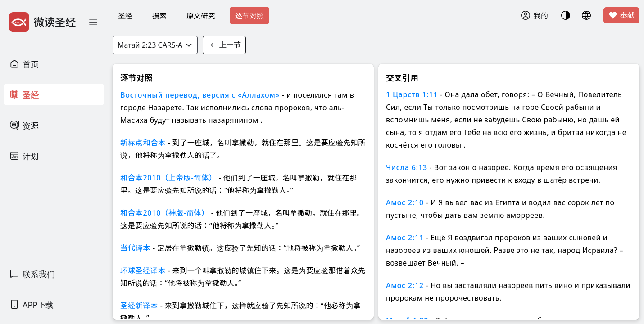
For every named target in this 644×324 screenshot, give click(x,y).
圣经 (125, 16)
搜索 (159, 16)
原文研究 (201, 16)
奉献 (621, 15)
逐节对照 (249, 16)
